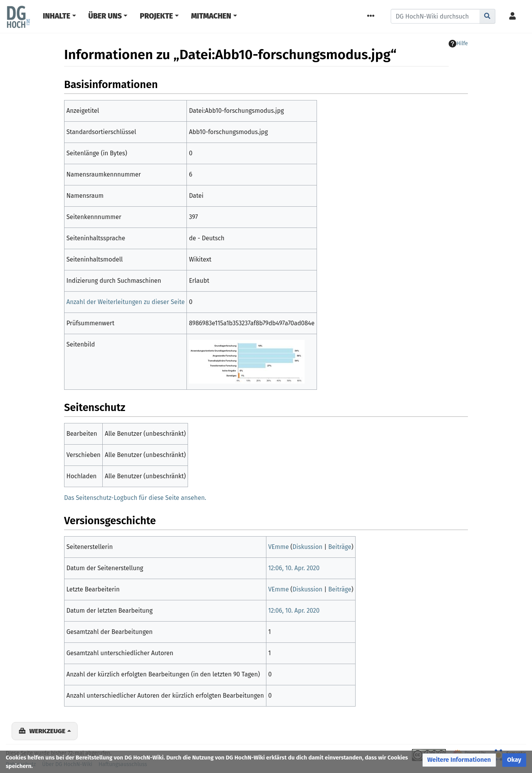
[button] (459, 760)
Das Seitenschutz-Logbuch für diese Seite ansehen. (135, 498)
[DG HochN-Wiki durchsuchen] (435, 16)
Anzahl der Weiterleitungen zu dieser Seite (125, 302)
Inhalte (57, 16)
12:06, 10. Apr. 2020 (294, 568)
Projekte (156, 16)
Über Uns (105, 16)
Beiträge (340, 547)
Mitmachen (211, 16)
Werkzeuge (47, 731)
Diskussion (308, 547)
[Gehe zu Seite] (487, 16)
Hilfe (458, 44)
